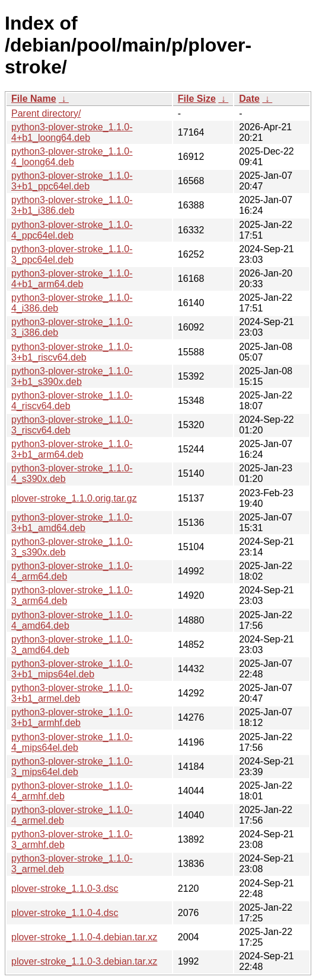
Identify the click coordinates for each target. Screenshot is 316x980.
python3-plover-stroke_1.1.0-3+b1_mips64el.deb (72, 669)
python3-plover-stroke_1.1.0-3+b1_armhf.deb (72, 717)
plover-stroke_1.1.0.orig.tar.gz (74, 498)
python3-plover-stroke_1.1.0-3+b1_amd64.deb (72, 523)
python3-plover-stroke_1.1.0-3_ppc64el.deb (72, 254)
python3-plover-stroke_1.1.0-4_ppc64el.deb (72, 230)
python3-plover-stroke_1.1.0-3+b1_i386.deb (72, 205)
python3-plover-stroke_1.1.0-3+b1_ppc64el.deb (72, 181)
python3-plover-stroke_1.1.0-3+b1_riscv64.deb (72, 352)
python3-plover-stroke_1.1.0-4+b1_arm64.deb (72, 279)
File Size (197, 99)
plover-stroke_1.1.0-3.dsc (65, 889)
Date (249, 99)
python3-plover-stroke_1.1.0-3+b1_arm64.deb (72, 449)
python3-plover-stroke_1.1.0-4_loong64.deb (72, 157)
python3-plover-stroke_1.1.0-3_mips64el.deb (72, 767)
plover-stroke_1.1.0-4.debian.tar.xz (84, 937)
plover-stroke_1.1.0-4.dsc (65, 913)
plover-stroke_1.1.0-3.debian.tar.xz (84, 961)
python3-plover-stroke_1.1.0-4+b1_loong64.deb (72, 132)
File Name (34, 99)
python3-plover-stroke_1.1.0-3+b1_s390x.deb (72, 376)
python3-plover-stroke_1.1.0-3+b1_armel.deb (72, 693)
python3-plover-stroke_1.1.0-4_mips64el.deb (72, 742)
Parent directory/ (46, 113)
